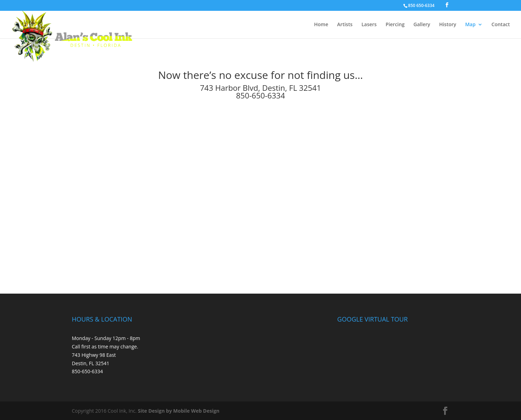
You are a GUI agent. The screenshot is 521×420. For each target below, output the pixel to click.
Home (321, 25)
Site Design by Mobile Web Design (179, 411)
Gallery (422, 25)
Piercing (395, 25)
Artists (345, 25)
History (448, 25)
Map (470, 25)
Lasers (369, 25)
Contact (501, 25)
